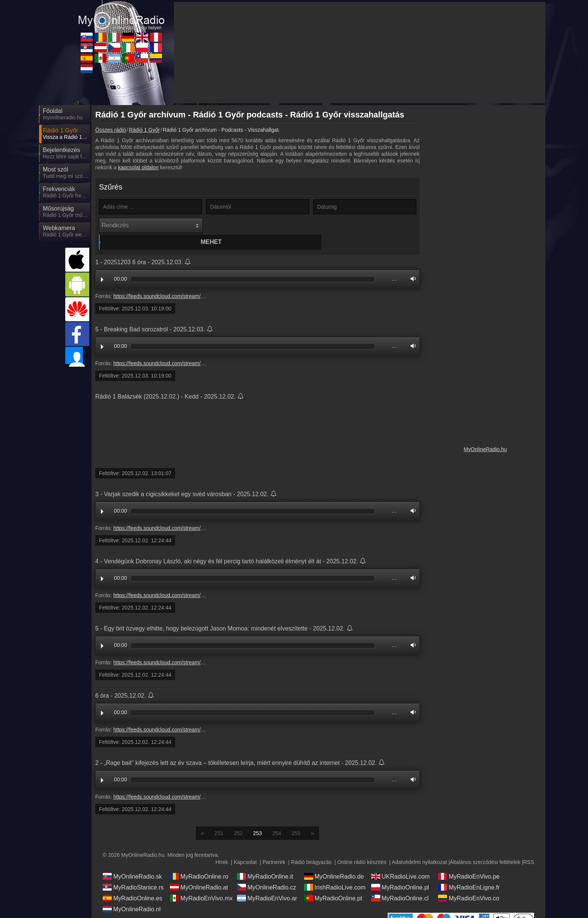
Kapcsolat (245, 848)
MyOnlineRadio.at (199, 873)
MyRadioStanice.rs (133, 873)
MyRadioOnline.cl (400, 884)
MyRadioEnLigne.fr (469, 873)
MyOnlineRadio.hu (485, 449)
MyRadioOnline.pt (333, 884)
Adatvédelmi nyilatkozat (419, 848)
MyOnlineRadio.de (334, 862)
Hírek (221, 848)
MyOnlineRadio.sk (132, 862)
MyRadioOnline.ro (199, 862)
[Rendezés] (151, 226)
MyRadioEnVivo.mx (201, 884)
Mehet (259, 225)
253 (257, 819)
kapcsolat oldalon (138, 167)
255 (296, 819)
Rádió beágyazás (311, 848)
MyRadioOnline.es (133, 884)
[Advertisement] (485, 221)
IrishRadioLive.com (335, 873)
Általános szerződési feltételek (485, 848)
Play (102, 265)
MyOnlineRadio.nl (132, 895)
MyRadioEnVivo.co (469, 884)
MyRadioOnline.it (265, 862)
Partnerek (274, 848)
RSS (529, 848)
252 (238, 819)
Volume (411, 264)
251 (219, 819)
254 (277, 819)
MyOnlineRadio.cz (267, 873)
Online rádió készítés (362, 848)
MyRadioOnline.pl (400, 873)
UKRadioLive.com (400, 862)
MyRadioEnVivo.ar (267, 884)
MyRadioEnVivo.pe (469, 862)
